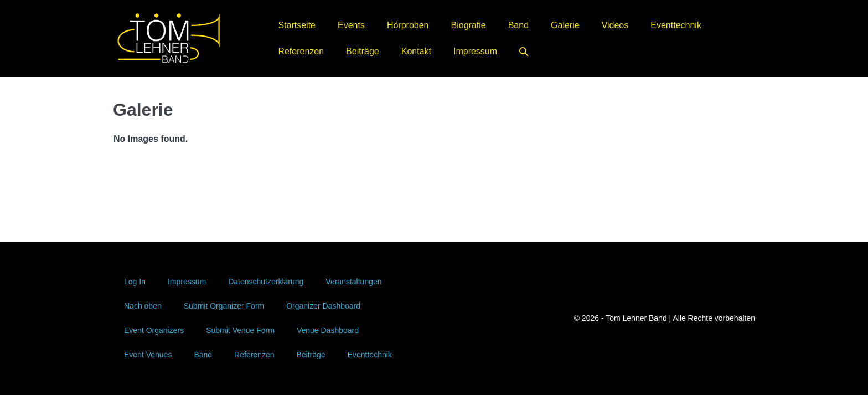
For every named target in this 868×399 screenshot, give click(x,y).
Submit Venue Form (240, 330)
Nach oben (143, 306)
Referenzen (301, 51)
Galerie (565, 25)
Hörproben (408, 25)
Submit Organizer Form (224, 306)
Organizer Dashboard (323, 306)
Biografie (469, 25)
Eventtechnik (676, 25)
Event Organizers (154, 330)
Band (518, 25)
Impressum (475, 51)
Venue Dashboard (328, 330)
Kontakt (416, 51)
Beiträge (363, 51)
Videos (615, 25)
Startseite (297, 25)
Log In (135, 282)
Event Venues (148, 355)
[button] (524, 51)
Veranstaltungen (353, 282)
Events (351, 25)
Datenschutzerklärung (266, 282)
